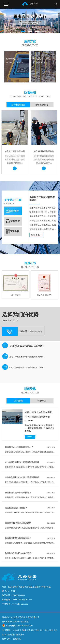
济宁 (42, 630)
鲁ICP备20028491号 (11, 622)
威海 (18, 635)
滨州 (51, 630)
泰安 (56, 630)
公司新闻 (18, 401)
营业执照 (25, 622)
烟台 (9, 635)
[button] (23, 31)
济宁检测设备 (42, 105)
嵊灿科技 (17, 639)
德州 (19, 630)
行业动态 (42, 401)
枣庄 (33, 630)
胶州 (13, 635)
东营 (22, 635)
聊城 (24, 630)
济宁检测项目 (18, 105)
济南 (15, 630)
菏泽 (28, 630)
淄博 (37, 630)
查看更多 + (36, 235)
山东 (4, 635)
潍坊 (47, 630)
